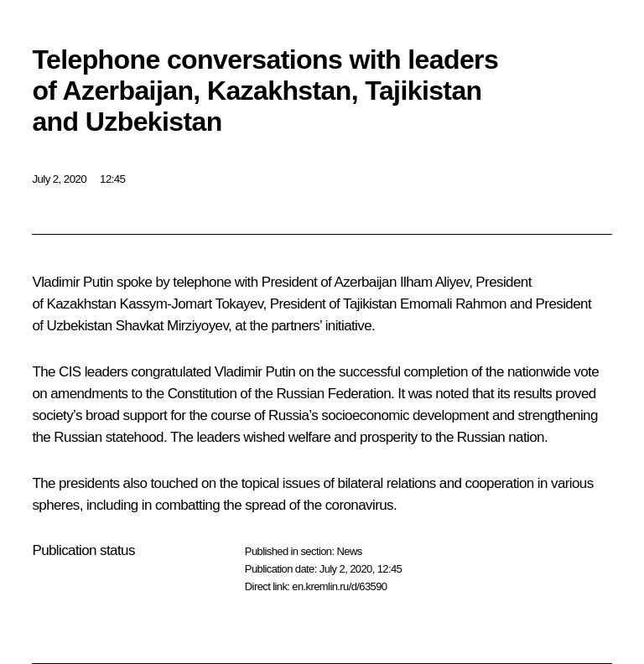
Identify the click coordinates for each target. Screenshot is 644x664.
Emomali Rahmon (453, 304)
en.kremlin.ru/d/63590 (339, 586)
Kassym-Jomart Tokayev (191, 304)
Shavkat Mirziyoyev (172, 326)
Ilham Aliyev (434, 282)
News (349, 551)
